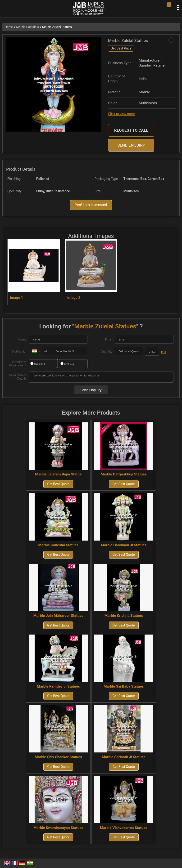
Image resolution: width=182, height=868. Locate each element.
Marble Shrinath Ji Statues (124, 757)
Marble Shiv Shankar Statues (58, 757)
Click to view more (121, 114)
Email (109, 339)
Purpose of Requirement (18, 364)
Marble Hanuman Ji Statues (124, 545)
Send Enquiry (131, 145)
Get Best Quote (58, 484)
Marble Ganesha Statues (58, 545)
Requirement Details (18, 377)
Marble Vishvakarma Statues (124, 828)
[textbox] (152, 351)
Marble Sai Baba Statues (124, 686)
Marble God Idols (27, 27)
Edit (164, 352)
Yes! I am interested (91, 205)
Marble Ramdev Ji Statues (58, 686)
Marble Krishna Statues (124, 616)
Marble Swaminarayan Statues (58, 828)
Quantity (107, 351)
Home (9, 27)
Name (22, 339)
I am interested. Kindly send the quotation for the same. (101, 377)
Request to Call (131, 130)
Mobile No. (19, 351)
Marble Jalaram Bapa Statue (58, 474)
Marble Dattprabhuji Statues (124, 474)
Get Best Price (121, 48)
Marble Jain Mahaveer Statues (58, 616)
